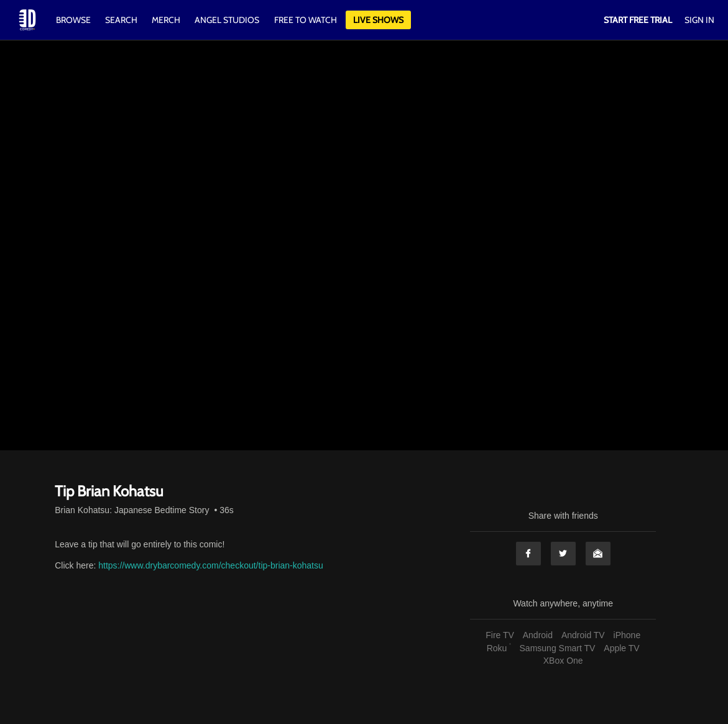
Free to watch (306, 20)
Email (598, 554)
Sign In (699, 20)
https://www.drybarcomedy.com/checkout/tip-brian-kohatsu (211, 565)
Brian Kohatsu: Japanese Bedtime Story (132, 510)
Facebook (528, 554)
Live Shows (378, 20)
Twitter (563, 554)
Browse (74, 20)
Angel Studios (227, 20)
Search (122, 20)
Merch (166, 20)
